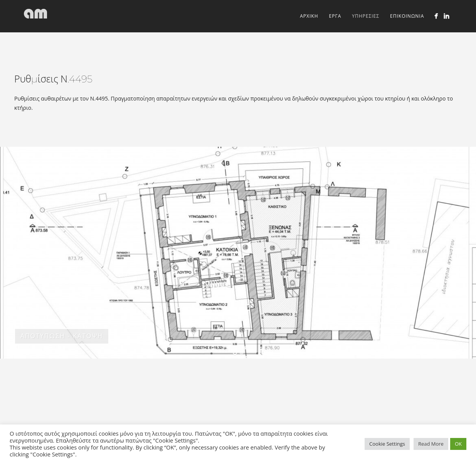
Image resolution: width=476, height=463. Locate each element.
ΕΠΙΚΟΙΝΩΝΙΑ (407, 16)
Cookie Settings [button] (387, 444)
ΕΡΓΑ (335, 16)
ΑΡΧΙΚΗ (309, 16)
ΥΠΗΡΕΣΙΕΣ (366, 16)
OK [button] (458, 444)
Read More (431, 444)
